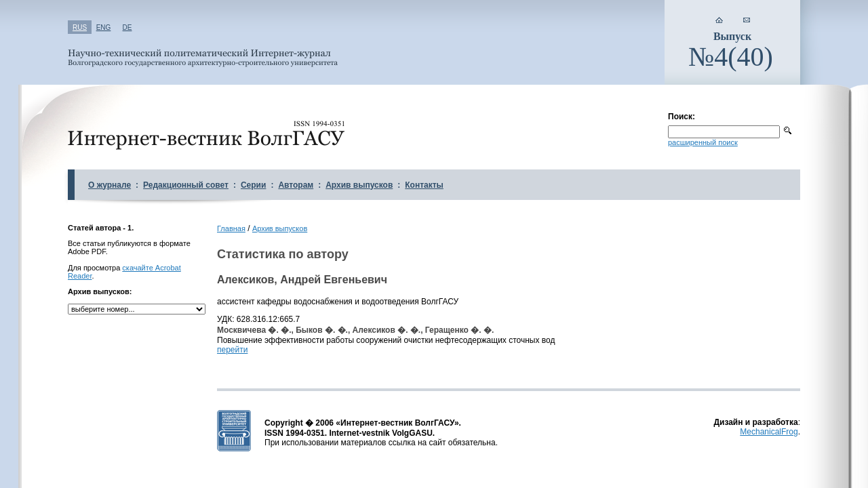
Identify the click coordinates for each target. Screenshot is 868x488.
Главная (231, 228)
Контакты (424, 185)
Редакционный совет (186, 185)
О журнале (110, 185)
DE (127, 27)
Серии (253, 185)
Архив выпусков (359, 185)
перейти (232, 350)
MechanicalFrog (769, 432)
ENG (104, 27)
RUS (80, 27)
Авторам (296, 185)
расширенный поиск (703, 142)
